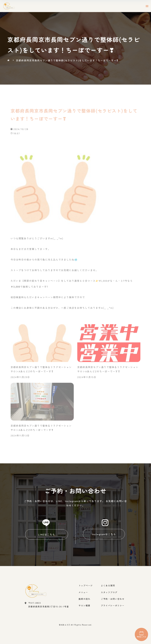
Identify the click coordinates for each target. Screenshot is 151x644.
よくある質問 (108, 585)
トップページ (86, 585)
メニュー (83, 592)
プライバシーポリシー (113, 605)
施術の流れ (84, 599)
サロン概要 (84, 605)
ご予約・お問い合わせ (113, 599)
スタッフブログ (109, 592)
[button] (147, 6)
